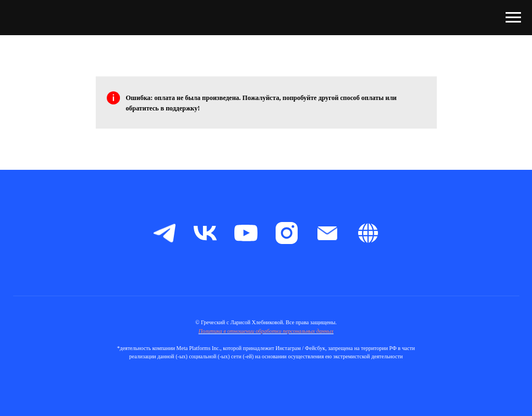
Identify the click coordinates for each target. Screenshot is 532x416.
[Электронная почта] (327, 233)
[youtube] (246, 233)
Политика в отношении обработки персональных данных (266, 331)
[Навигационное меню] (513, 18)
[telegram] (164, 233)
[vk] (205, 233)
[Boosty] (368, 233)
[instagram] (287, 233)
